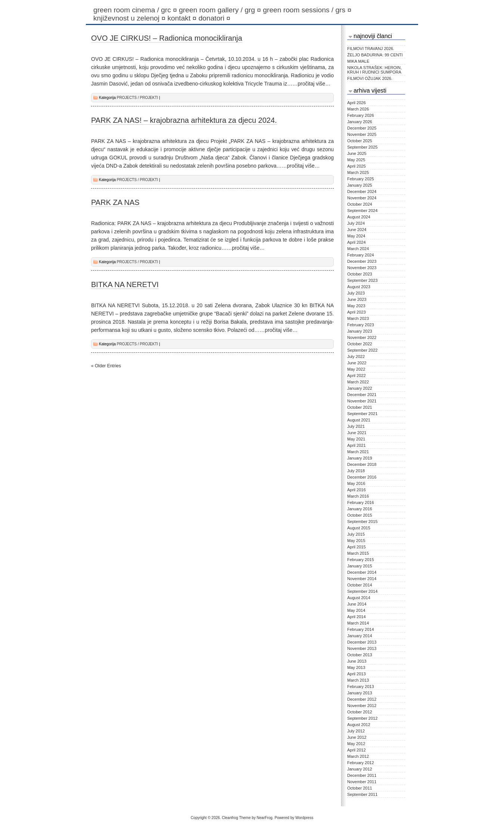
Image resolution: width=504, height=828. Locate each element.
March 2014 (358, 623)
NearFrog (265, 818)
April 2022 (357, 376)
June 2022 (357, 363)
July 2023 (356, 293)
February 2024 (361, 255)
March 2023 (358, 318)
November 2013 (362, 648)
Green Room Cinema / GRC (136, 10)
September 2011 (362, 794)
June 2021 (357, 433)
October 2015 (360, 515)
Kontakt (183, 18)
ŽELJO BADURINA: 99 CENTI (375, 55)
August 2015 (359, 528)
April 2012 (357, 750)
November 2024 (362, 198)
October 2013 (360, 655)
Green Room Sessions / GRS (308, 10)
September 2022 (362, 350)
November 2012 (362, 706)
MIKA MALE (358, 61)
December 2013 (362, 642)
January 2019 (360, 458)
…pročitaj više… (311, 84)
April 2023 (357, 312)
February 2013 (361, 687)
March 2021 (358, 452)
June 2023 (357, 299)
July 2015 (356, 534)
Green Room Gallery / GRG (221, 10)
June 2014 (357, 604)
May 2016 (356, 483)
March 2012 (358, 756)
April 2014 (357, 617)
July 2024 (356, 223)
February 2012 (361, 763)
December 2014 (362, 572)
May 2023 (356, 306)
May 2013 (356, 667)
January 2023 (360, 331)
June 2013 (357, 661)
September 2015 (362, 522)
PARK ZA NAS (115, 202)
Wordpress (304, 818)
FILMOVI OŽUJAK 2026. (370, 78)
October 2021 (360, 407)
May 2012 (356, 744)
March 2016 (358, 496)
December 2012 (362, 699)
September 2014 (362, 591)
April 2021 (357, 445)
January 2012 (360, 769)
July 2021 (356, 426)
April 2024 (357, 242)
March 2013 (358, 680)
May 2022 (356, 369)
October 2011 (360, 788)
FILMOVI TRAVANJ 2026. (371, 49)
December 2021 (362, 395)
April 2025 (357, 166)
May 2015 (356, 541)
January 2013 (360, 693)
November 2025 (362, 134)
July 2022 (356, 357)
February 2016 (361, 502)
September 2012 (362, 718)
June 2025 (357, 153)
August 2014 (359, 598)
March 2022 (358, 382)
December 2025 (362, 128)
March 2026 (358, 109)
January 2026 (360, 122)
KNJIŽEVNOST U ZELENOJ (130, 18)
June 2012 (357, 737)
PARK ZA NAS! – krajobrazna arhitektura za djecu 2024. (184, 120)
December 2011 (362, 775)
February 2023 (361, 325)
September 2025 (362, 147)
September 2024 (362, 211)
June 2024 (357, 230)
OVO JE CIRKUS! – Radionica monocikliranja (167, 38)
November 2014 (362, 579)
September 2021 (362, 414)
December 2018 (362, 464)
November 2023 (362, 268)
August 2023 (359, 287)
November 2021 (362, 401)
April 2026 (357, 103)
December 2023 (362, 261)
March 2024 (358, 249)
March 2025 (358, 172)
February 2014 (361, 629)
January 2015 (360, 566)
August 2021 (359, 420)
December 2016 (362, 477)
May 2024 (356, 236)
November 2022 (362, 337)
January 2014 (360, 636)
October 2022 (360, 344)
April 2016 (357, 490)
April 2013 (357, 674)
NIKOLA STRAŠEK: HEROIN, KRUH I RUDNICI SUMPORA (374, 70)
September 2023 (362, 280)
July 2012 (356, 731)
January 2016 (360, 509)
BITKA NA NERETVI (125, 284)
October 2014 (360, 585)
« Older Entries (106, 366)
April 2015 (357, 547)
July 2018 (356, 471)
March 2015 (358, 553)
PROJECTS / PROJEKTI (138, 98)
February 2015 (361, 560)
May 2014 (356, 610)
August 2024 (359, 217)
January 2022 (360, 388)
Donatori (216, 18)
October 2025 (360, 141)
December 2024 (362, 192)
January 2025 (360, 185)
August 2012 (359, 725)
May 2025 (356, 160)
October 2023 (360, 274)
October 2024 (360, 204)
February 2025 (361, 179)
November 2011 (362, 782)
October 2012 (360, 712)
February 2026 (361, 115)
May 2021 (356, 439)
